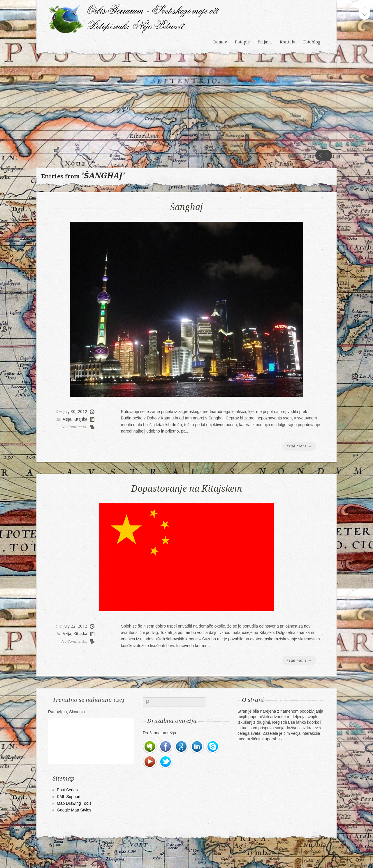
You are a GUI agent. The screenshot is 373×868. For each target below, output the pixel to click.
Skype (213, 747)
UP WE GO (334, 854)
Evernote (150, 747)
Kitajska (80, 419)
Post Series (67, 790)
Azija (67, 419)
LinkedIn (197, 747)
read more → (299, 446)
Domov (220, 42)
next (327, 155)
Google (182, 747)
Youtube (150, 762)
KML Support (69, 797)
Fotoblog (312, 42)
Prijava (265, 42)
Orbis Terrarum (134, 11)
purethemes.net (72, 853)
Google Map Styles (74, 810)
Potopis (242, 42)
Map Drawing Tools (74, 803)
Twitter (166, 762)
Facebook (166, 747)
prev (321, 155)
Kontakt (288, 42)
